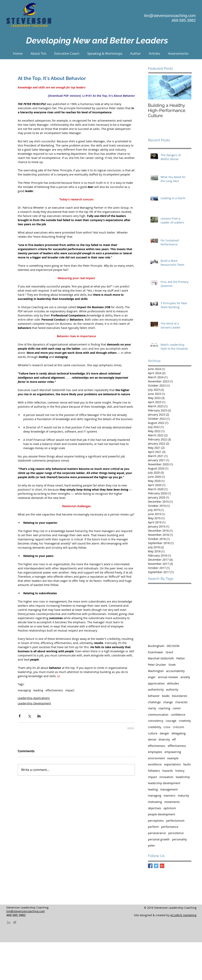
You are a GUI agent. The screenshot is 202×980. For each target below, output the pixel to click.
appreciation (156, 683)
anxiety (185, 677)
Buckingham (156, 646)
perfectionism (175, 821)
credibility (155, 727)
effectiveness (54, 690)
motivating (155, 802)
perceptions (156, 821)
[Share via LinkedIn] (39, 716)
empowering (173, 752)
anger (152, 677)
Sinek (172, 665)
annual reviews (168, 677)
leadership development (164, 783)
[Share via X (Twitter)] (29, 716)
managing (24, 690)
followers (154, 771)
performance (170, 827)
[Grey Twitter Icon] (15, 922)
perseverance (157, 833)
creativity (185, 721)
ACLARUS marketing (183, 915)
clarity (152, 708)
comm (177, 708)
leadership (183, 777)
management (169, 789)
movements (172, 802)
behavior (154, 696)
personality (179, 839)
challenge (154, 702)
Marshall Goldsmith (161, 658)
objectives (155, 808)
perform (153, 827)
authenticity (156, 689)
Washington (156, 671)
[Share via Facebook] (20, 716)
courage (171, 721)
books (166, 696)
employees (155, 752)
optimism (170, 808)
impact (70, 690)
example (173, 758)
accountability (175, 671)
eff (174, 739)
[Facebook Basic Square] (150, 866)
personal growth (159, 839)
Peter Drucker (157, 665)
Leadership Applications (34, 698)
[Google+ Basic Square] (162, 866)
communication (158, 715)
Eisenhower (156, 652)
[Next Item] (185, 88)
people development (162, 814)
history (180, 771)
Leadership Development (34, 703)
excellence (155, 764)
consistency (156, 721)
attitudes (173, 683)
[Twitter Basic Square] (156, 866)
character (181, 702)
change (168, 702)
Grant (169, 652)
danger (165, 733)
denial (152, 739)
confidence (178, 715)
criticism (178, 727)
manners (169, 796)
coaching (164, 708)
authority (172, 689)
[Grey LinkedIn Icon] (9, 922)
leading (38, 690)
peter (151, 845)
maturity (183, 796)
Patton (181, 658)
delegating (179, 733)
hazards (168, 771)
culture (153, 733)
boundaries (180, 696)
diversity (164, 739)
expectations (173, 764)
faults (187, 764)
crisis (167, 727)
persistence (176, 833)
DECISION (173, 646)
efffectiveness (177, 746)
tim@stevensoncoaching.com (170, 16)
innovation (166, 777)
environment (156, 758)
